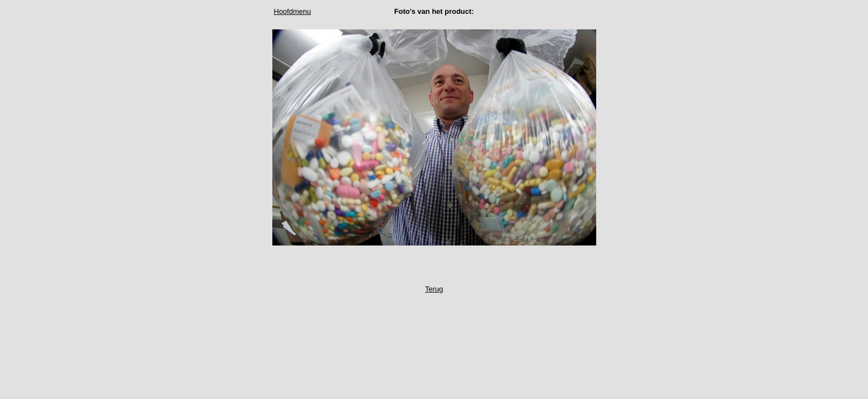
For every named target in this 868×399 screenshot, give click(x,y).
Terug (434, 289)
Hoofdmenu (293, 11)
